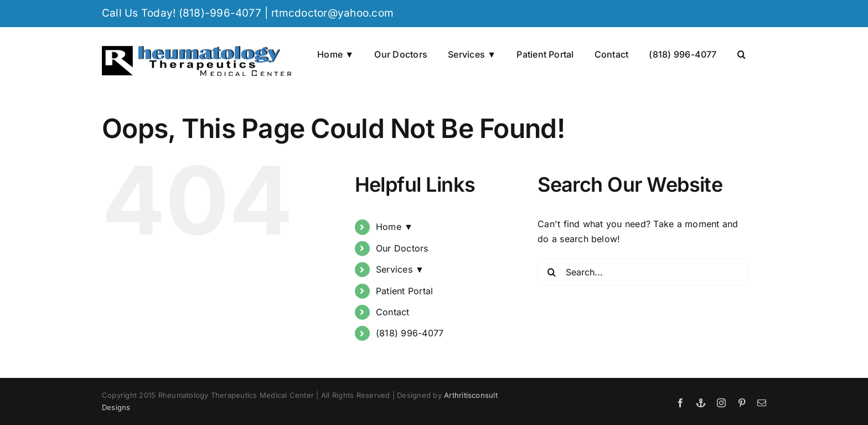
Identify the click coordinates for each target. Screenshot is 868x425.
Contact (393, 312)
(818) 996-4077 (410, 333)
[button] (742, 53)
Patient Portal (404, 291)
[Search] (551, 272)
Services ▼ (400, 269)
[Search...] (643, 272)
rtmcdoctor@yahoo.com (332, 13)
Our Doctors (402, 248)
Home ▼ (394, 227)
